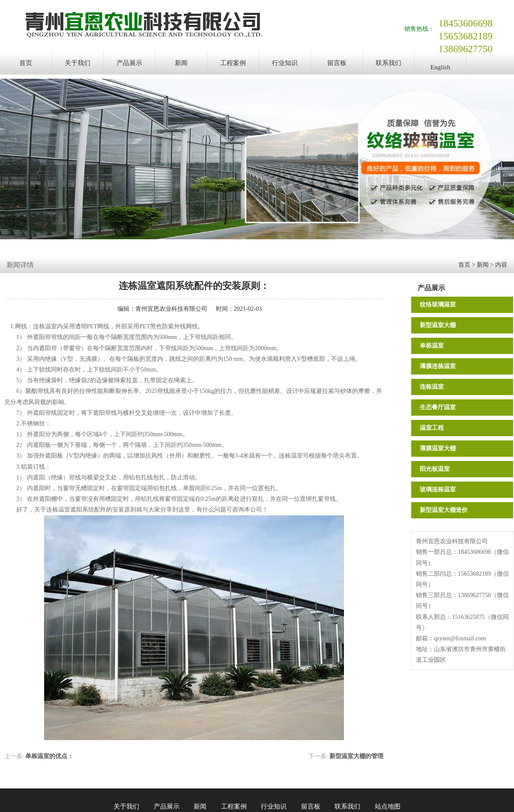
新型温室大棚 (438, 325)
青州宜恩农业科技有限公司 (171, 309)
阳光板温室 (435, 469)
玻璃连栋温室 (438, 489)
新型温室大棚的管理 (356, 756)
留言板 (337, 63)
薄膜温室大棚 (438, 448)
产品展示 (129, 63)
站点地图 (388, 806)
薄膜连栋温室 (438, 366)
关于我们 (78, 63)
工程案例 (233, 63)
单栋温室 (432, 346)
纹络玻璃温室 (438, 305)
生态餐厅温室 (438, 407)
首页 (26, 63)
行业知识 (285, 63)
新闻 (181, 63)
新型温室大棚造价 (444, 510)
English (440, 67)
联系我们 (388, 63)
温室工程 (432, 428)
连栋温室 (432, 387)
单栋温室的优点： (49, 756)
